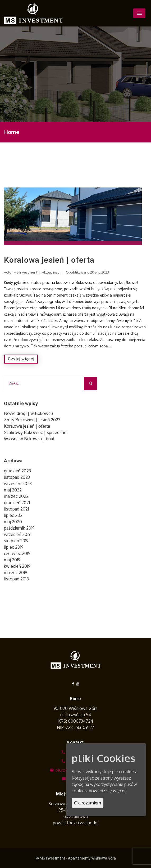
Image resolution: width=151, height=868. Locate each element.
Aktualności (51, 272)
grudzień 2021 (17, 503)
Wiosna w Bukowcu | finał (29, 439)
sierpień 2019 (16, 541)
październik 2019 (19, 528)
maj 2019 (12, 560)
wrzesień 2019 (17, 534)
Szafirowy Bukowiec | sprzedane (35, 432)
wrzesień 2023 (18, 484)
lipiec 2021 (14, 515)
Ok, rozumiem (88, 803)
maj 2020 (13, 522)
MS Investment (25, 272)
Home (12, 132)
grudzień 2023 (17, 471)
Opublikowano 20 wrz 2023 (87, 272)
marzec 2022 (16, 496)
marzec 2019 (16, 572)
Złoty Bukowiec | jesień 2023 (32, 420)
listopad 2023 (17, 477)
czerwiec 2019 (17, 553)
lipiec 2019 (14, 547)
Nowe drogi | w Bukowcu (28, 413)
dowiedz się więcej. (108, 791)
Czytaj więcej (21, 359)
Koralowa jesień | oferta (49, 260)
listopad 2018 (16, 579)
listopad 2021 (16, 509)
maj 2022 (13, 490)
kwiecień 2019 (17, 566)
